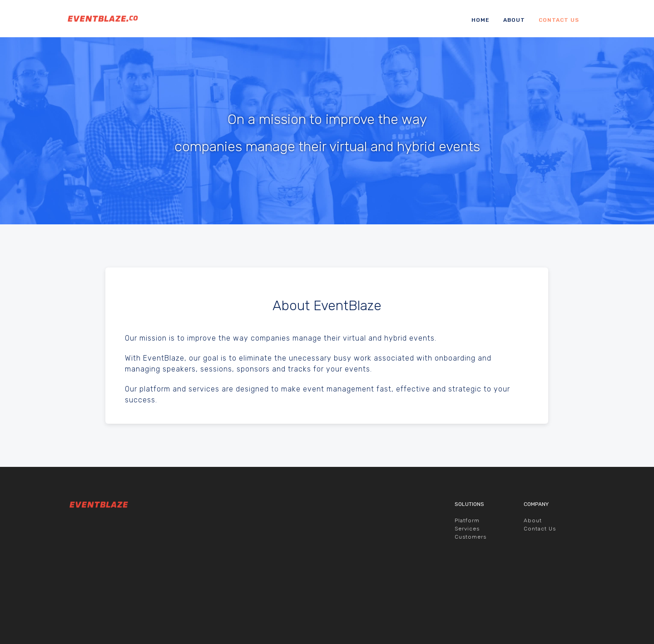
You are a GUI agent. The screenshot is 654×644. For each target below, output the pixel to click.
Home (481, 20)
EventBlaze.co (98, 19)
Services (467, 590)
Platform (467, 582)
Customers (471, 599)
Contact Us (559, 20)
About (514, 20)
